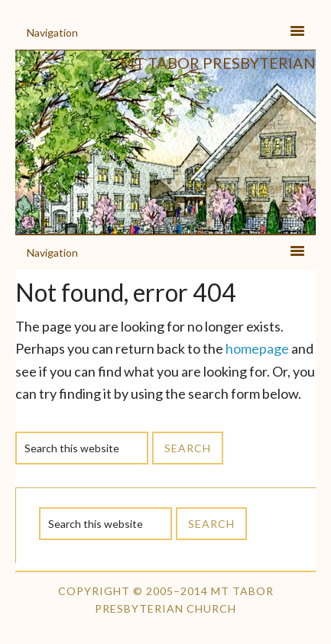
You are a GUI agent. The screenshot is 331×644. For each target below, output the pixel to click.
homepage (257, 348)
